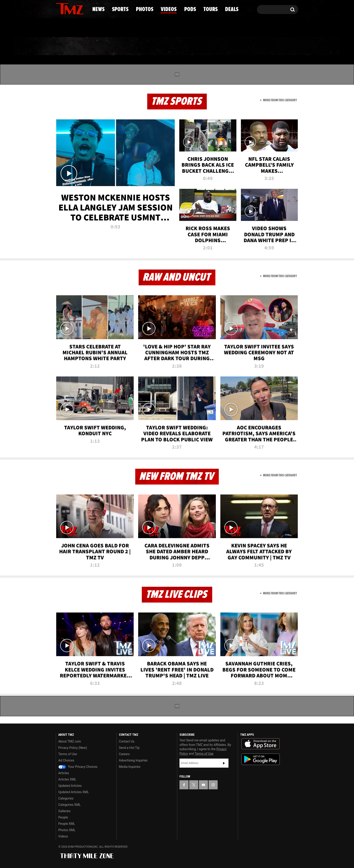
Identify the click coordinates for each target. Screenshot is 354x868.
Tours (245, 46)
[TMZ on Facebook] (59, 8)
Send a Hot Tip (129, 748)
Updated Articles (70, 786)
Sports (101, 46)
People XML (67, 824)
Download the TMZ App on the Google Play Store (261, 759)
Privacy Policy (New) (73, 748)
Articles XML (67, 779)
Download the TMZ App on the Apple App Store (261, 744)
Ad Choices (66, 760)
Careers (124, 754)
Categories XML (69, 805)
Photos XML (67, 830)
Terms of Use (68, 754)
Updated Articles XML (73, 792)
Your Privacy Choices (78, 767)
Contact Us (127, 741)
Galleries (64, 811)
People (63, 817)
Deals (279, 46)
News (67, 46)
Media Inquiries (130, 767)
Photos (140, 46)
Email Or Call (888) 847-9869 (108, 28)
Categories (66, 798)
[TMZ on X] (66, 8)
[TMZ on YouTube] (203, 785)
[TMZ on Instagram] (83, 8)
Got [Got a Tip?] (70, 28)
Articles (64, 773)
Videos (178, 46)
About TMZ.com (70, 741)
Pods (212, 46)
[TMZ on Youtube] (74, 8)
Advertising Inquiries (133, 760)
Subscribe (224, 763)
